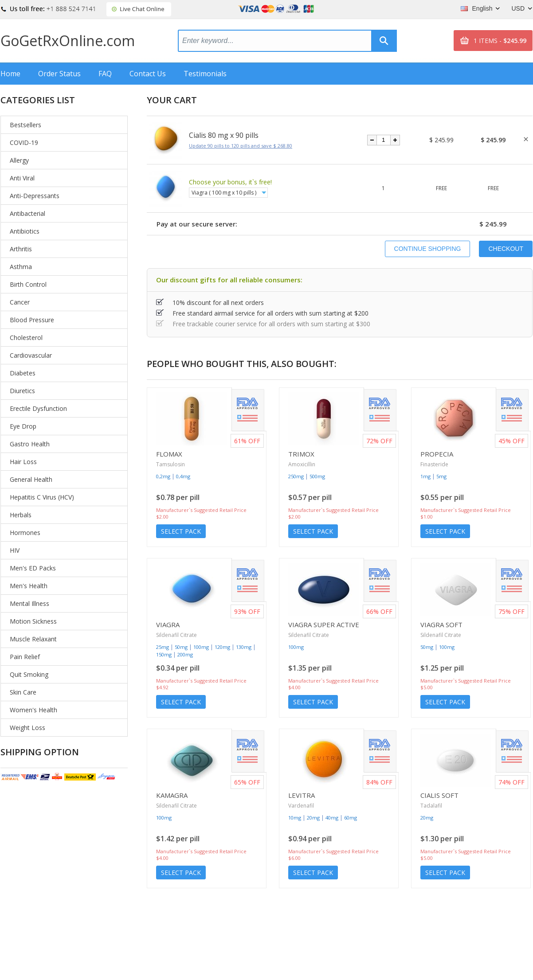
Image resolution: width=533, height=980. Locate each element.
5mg (441, 476)
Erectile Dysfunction (38, 408)
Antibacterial (27, 213)
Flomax (169, 454)
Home (10, 74)
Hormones (25, 533)
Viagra (168, 625)
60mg (351, 818)
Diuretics (22, 391)
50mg (181, 647)
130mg (244, 647)
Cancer (20, 302)
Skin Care (23, 692)
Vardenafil (301, 806)
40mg (332, 818)
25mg (163, 647)
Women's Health (33, 710)
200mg (185, 654)
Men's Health (29, 586)
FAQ (105, 74)
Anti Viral (22, 178)
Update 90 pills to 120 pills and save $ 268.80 (241, 146)
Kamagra (172, 795)
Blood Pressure (32, 320)
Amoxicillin (302, 464)
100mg (201, 647)
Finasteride (434, 464)
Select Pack (181, 531)
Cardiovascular (31, 355)
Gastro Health (30, 444)
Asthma (21, 267)
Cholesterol (26, 338)
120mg (222, 647)
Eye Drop (23, 426)
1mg (425, 476)
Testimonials (205, 74)
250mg (296, 476)
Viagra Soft (441, 625)
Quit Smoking (29, 674)
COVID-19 (24, 143)
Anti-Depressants (35, 196)
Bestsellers (25, 125)
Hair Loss (23, 462)
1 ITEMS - (500, 41)
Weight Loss (27, 728)
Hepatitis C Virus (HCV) (42, 497)
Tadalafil (431, 806)
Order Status (59, 74)
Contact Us (148, 74)
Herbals (21, 515)
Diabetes (23, 373)
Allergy (19, 160)
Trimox (301, 454)
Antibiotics (25, 231)
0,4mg (183, 476)
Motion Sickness (33, 621)
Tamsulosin (170, 464)
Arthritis (21, 249)
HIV (15, 550)
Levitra (302, 795)
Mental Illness (29, 603)
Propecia (437, 454)
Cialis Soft (439, 795)
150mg (164, 654)
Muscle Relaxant (33, 639)
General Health (31, 479)
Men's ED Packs (33, 568)
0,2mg (163, 476)
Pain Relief (25, 657)
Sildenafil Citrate (176, 635)
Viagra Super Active (324, 625)
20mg (313, 818)
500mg (317, 476)
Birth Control (28, 284)
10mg (295, 818)
